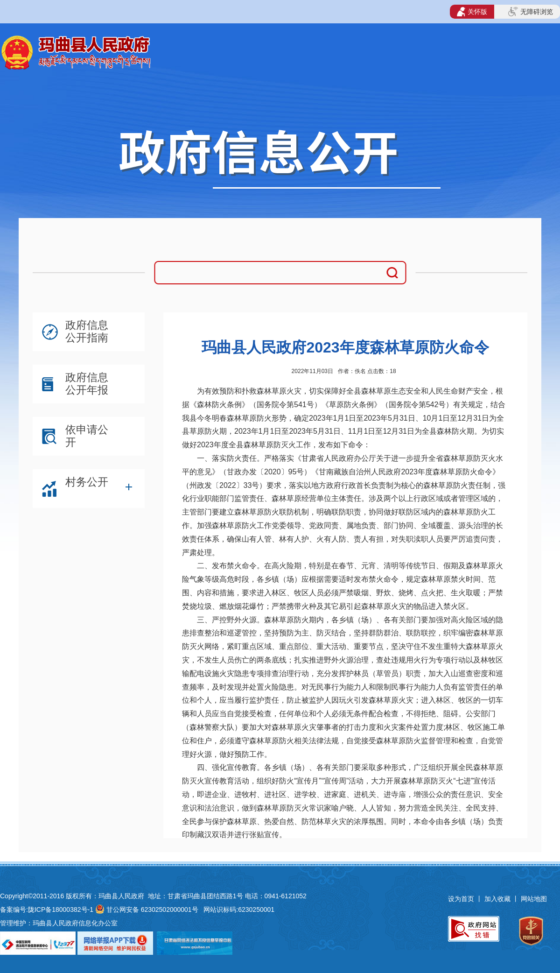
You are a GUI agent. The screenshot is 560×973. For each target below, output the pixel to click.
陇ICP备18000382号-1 (61, 910)
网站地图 (534, 899)
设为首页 (461, 899)
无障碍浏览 (531, 12)
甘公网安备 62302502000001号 (152, 910)
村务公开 (87, 482)
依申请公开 (87, 436)
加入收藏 (498, 899)
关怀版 (472, 12)
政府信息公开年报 (87, 384)
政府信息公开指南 (87, 331)
